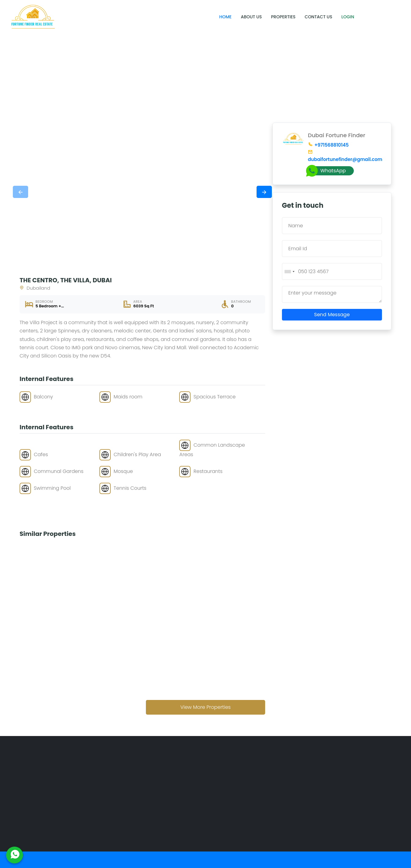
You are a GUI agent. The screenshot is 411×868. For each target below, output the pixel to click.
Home (226, 17)
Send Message (332, 315)
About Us (251, 17)
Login (348, 17)
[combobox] (289, 271)
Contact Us (318, 17)
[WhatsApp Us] (15, 855)
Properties (283, 17)
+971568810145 (328, 145)
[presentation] (20, 192)
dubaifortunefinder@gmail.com (345, 156)
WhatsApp (327, 171)
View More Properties (206, 707)
